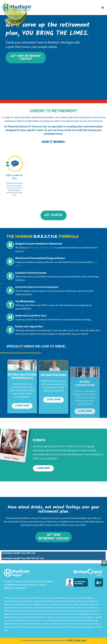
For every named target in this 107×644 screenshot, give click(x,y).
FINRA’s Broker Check (77, 641)
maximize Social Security (42, 248)
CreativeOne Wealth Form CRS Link (18, 553)
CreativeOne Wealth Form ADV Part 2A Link (22, 558)
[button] (103, 8)
